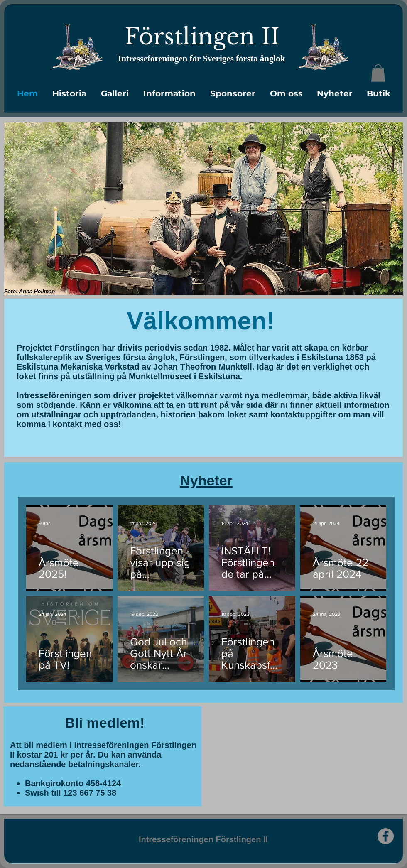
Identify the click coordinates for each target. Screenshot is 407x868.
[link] (378, 73)
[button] (69, 93)
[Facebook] (386, 836)
